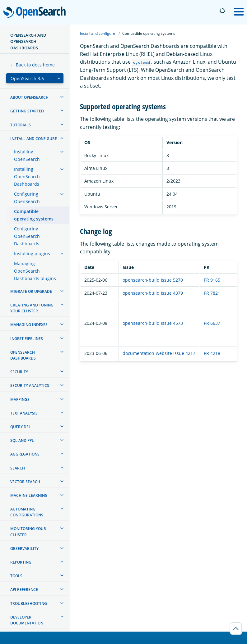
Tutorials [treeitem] (21, 125)
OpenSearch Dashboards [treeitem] (23, 355)
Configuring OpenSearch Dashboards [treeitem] (27, 236)
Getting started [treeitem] (27, 111)
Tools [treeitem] (16, 576)
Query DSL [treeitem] (21, 427)
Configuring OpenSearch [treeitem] (27, 198)
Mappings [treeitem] (20, 399)
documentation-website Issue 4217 (159, 353)
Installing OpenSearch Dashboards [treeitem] (27, 177)
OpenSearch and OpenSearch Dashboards (28, 41)
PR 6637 (212, 323)
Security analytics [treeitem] (30, 385)
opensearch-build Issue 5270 (153, 280)
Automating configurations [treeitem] (27, 512)
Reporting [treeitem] (21, 562)
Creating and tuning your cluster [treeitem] (32, 308)
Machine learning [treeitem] (29, 495)
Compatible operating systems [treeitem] (34, 215)
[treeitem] (62, 97)
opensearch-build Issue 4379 (153, 293)
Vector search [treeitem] (25, 482)
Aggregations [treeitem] (25, 454)
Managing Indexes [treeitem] (29, 325)
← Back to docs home (33, 65)
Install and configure (98, 33)
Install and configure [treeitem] (34, 139)
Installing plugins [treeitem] (32, 254)
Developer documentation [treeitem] (27, 620)
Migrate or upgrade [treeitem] (31, 291)
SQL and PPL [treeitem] (22, 440)
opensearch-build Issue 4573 (153, 323)
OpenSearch (36, 13)
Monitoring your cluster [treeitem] (28, 532)
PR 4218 (212, 353)
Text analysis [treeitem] (24, 413)
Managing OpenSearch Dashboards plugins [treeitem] (35, 271)
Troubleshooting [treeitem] (29, 603)
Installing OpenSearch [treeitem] (27, 155)
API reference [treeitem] (24, 590)
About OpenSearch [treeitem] (29, 97)
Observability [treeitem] (24, 549)
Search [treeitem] (18, 468)
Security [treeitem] (19, 372)
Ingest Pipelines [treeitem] (27, 339)
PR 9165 (212, 280)
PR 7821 (212, 293)
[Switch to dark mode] (222, 11)
